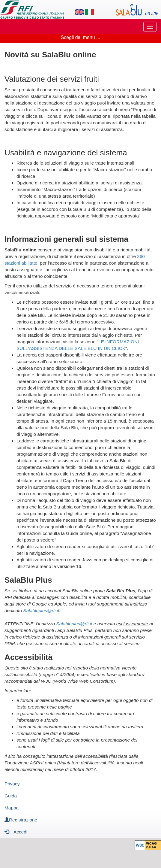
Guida (11, 796)
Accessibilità (28, 657)
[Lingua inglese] (79, 12)
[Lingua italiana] (90, 12)
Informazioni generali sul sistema (66, 239)
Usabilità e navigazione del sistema (66, 153)
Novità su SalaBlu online (50, 55)
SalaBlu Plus (28, 580)
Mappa (12, 808)
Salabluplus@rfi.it (41, 610)
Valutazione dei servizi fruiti (52, 79)
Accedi (16, 832)
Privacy (12, 784)
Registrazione (21, 820)
